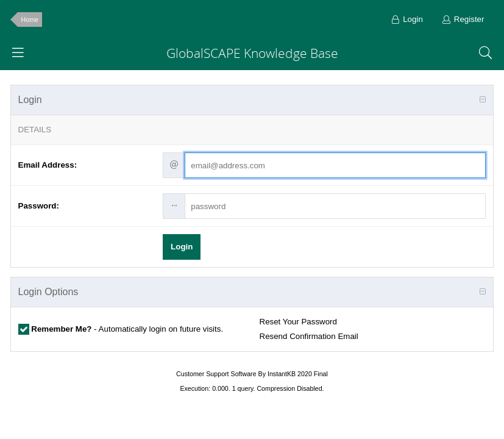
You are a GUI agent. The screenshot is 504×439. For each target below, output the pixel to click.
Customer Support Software (216, 374)
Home (30, 20)
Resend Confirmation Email (309, 336)
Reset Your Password (298, 322)
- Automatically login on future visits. (126, 329)
